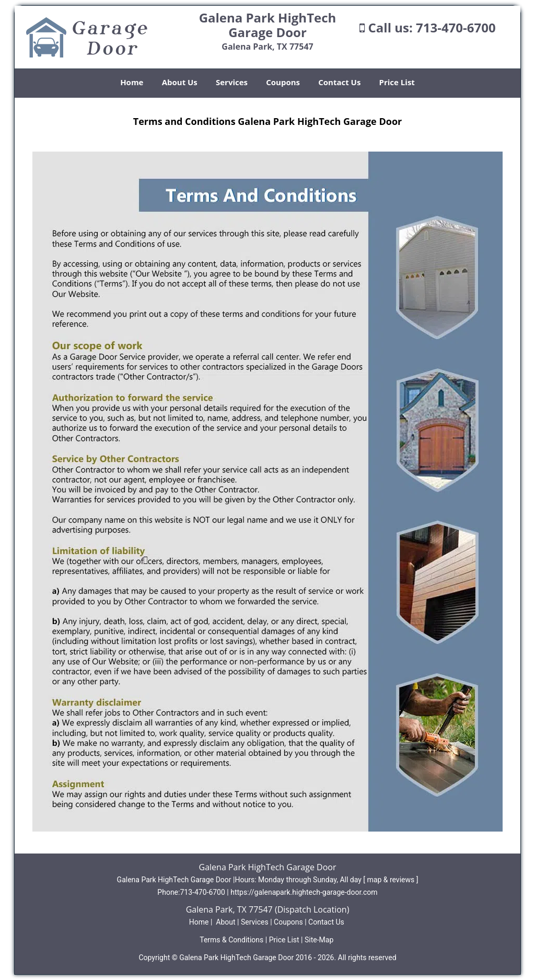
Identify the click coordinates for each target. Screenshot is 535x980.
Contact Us (339, 82)
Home (132, 82)
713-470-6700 (456, 27)
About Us (180, 82)
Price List (397, 82)
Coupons (283, 82)
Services (232, 82)
